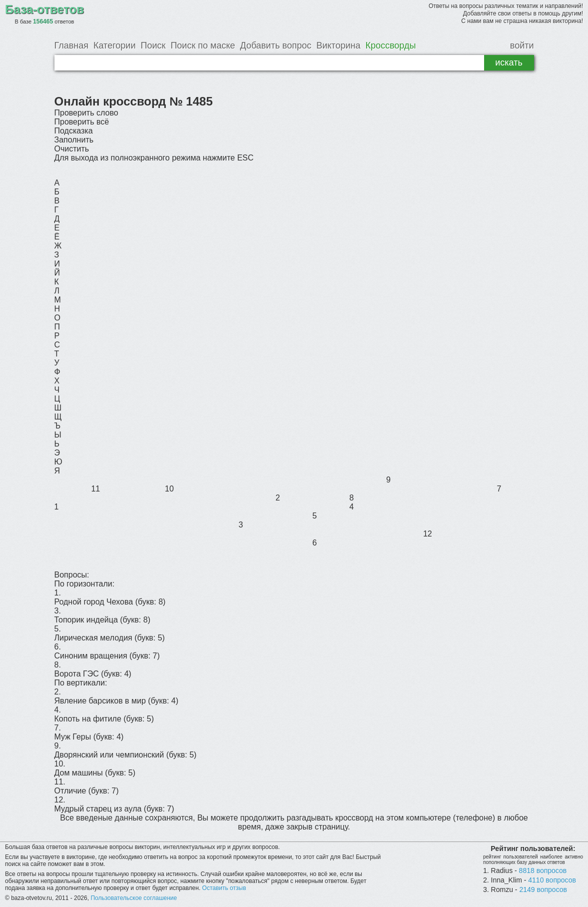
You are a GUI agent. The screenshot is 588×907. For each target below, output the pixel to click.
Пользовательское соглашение (134, 898)
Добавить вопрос (276, 45)
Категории (114, 45)
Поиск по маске (203, 45)
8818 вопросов (543, 870)
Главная (72, 45)
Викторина (338, 45)
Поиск (153, 45)
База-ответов (44, 9)
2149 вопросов (543, 889)
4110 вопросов (552, 880)
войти (522, 45)
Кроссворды (390, 45)
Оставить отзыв (224, 888)
